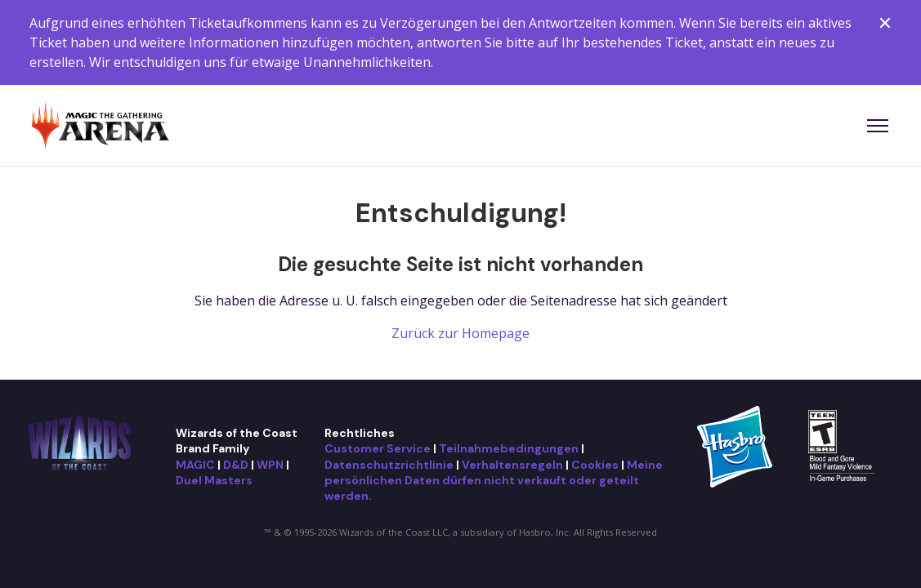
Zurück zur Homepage (460, 333)
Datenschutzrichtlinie (389, 465)
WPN (270, 465)
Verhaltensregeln (512, 465)
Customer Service (378, 448)
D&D (236, 465)
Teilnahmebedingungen (509, 448)
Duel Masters (214, 480)
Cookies (595, 465)
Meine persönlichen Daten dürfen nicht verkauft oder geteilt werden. (494, 481)
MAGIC (195, 465)
